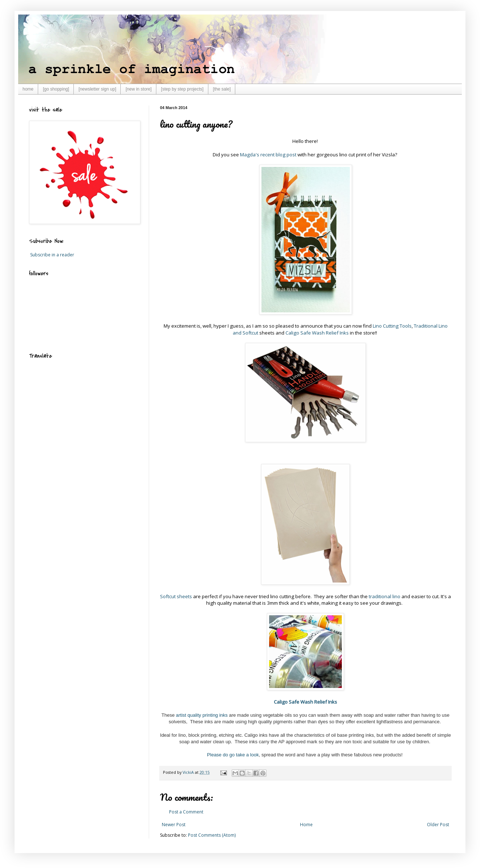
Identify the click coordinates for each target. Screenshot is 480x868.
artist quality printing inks (203, 715)
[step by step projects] (182, 89)
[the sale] (222, 89)
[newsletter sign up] (97, 89)
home (28, 89)
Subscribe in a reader (52, 255)
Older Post (438, 825)
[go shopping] (56, 89)
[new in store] (138, 89)
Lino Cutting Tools (392, 326)
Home (306, 825)
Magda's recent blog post (268, 155)
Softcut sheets (176, 596)
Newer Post (174, 825)
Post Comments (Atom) (212, 835)
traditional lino (385, 596)
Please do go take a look (233, 755)
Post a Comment (186, 812)
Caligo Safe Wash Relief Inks (317, 333)
